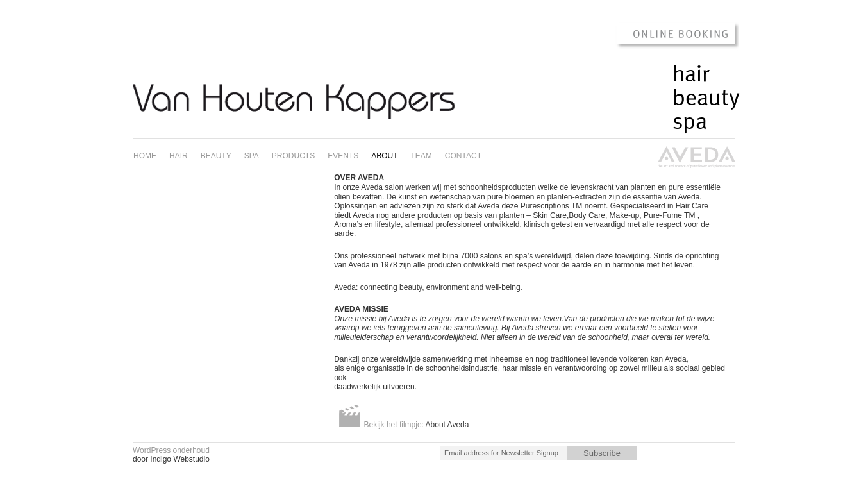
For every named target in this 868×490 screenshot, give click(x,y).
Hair (691, 74)
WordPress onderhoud (171, 450)
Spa (690, 122)
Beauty (706, 98)
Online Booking (671, 35)
